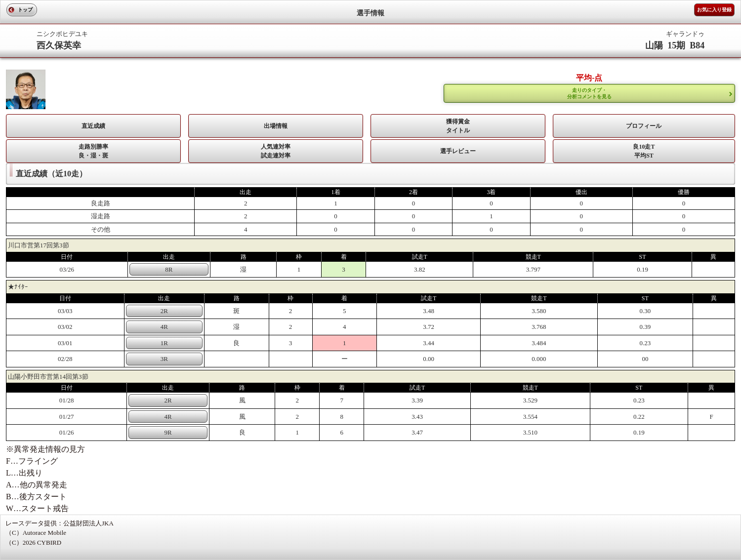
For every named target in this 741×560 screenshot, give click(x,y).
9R (168, 432)
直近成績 (93, 126)
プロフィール (644, 126)
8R (169, 269)
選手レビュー (458, 151)
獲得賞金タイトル (458, 126)
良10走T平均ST (644, 151)
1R (164, 343)
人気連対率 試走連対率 (276, 151)
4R (164, 327)
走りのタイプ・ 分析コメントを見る (589, 93)
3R (164, 359)
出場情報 (276, 126)
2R (164, 311)
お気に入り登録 (714, 10)
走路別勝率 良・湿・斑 (93, 151)
